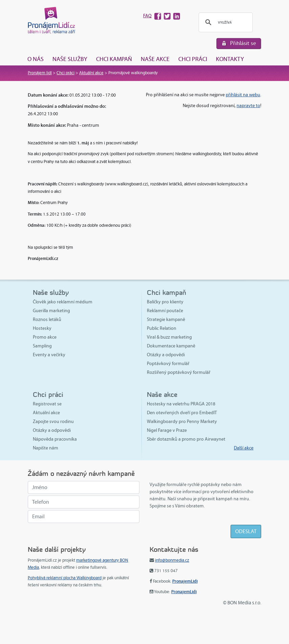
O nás (36, 59)
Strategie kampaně (166, 319)
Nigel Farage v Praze (167, 430)
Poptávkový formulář (168, 364)
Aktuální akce (91, 73)
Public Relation (162, 328)
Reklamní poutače (165, 311)
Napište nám (46, 448)
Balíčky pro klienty (165, 302)
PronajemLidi (185, 581)
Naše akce (155, 59)
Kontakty (230, 59)
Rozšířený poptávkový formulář (179, 372)
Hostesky (42, 328)
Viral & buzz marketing (169, 337)
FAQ (147, 16)
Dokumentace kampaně (171, 346)
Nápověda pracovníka (55, 439)
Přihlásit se (243, 43)
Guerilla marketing (51, 311)
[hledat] (225, 23)
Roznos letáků (47, 319)
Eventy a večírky (49, 355)
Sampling (42, 346)
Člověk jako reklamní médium (63, 302)
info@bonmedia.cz (172, 560)
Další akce (244, 448)
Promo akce (45, 337)
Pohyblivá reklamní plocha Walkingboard (65, 578)
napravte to (248, 106)
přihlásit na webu (243, 95)
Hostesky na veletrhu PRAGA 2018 (181, 404)
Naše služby (70, 59)
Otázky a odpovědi (166, 355)
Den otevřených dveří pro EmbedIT (182, 413)
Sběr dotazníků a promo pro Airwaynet (186, 439)
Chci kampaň (114, 59)
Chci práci (193, 59)
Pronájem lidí (40, 73)
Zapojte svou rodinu (53, 421)
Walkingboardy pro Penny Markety (182, 421)
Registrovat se (47, 404)
